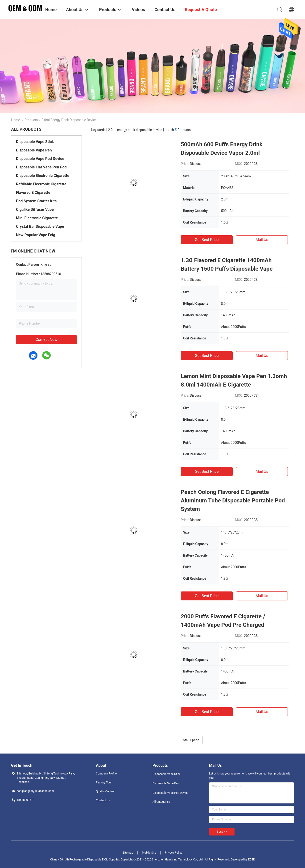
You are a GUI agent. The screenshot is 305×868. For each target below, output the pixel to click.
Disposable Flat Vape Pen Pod (41, 167)
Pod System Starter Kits (36, 201)
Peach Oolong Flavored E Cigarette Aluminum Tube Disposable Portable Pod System (233, 501)
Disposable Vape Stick (35, 142)
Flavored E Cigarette (33, 193)
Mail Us (262, 240)
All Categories (161, 802)
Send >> (222, 832)
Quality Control (105, 791)
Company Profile (106, 774)
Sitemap (128, 853)
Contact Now (46, 340)
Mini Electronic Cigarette (37, 218)
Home (16, 120)
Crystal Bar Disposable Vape (40, 226)
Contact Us (103, 800)
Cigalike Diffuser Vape (35, 210)
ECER (251, 860)
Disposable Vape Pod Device (40, 159)
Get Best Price (207, 240)
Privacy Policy (173, 853)
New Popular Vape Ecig (36, 235)
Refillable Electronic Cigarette (41, 184)
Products (31, 120)
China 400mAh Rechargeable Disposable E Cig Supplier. (85, 860)
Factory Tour (104, 782)
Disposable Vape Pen (34, 150)
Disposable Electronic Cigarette (43, 176)
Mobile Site (149, 853)
